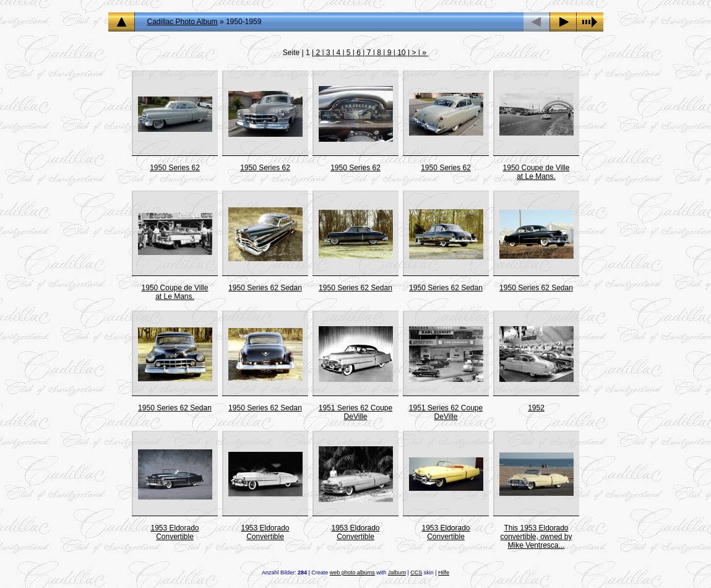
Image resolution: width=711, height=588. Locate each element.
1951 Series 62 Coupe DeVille (355, 412)
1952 (536, 408)
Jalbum (397, 573)
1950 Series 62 (175, 168)
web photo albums (352, 573)
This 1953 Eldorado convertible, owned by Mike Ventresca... (536, 537)
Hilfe (444, 573)
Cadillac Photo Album (183, 22)
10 (402, 53)
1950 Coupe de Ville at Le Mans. (536, 172)
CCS (416, 573)
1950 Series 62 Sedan (265, 288)
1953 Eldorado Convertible (175, 532)
